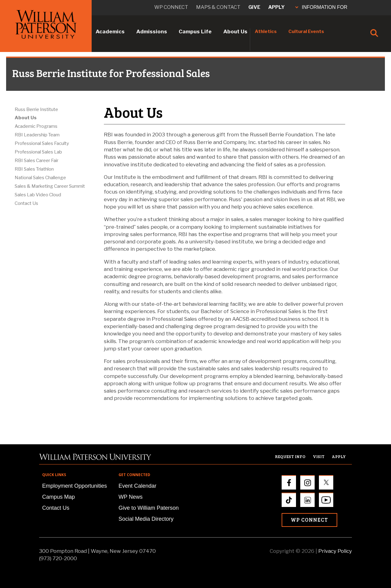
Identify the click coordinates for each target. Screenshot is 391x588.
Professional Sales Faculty (42, 143)
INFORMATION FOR (321, 7)
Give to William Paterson (149, 508)
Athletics (266, 31)
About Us (235, 31)
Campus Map (58, 497)
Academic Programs (36, 126)
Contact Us (26, 203)
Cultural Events (306, 31)
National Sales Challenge (40, 178)
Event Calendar (137, 486)
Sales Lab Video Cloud (38, 195)
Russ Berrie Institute (36, 109)
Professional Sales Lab (38, 152)
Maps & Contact (218, 7)
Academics (110, 31)
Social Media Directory (146, 519)
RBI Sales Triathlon (34, 169)
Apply (276, 7)
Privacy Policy (335, 551)
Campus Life (195, 31)
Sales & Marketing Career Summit (50, 186)
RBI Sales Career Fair (37, 161)
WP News (131, 497)
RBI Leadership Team (37, 135)
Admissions (152, 31)
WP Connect (309, 520)
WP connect (171, 7)
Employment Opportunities (75, 486)
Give (254, 7)
